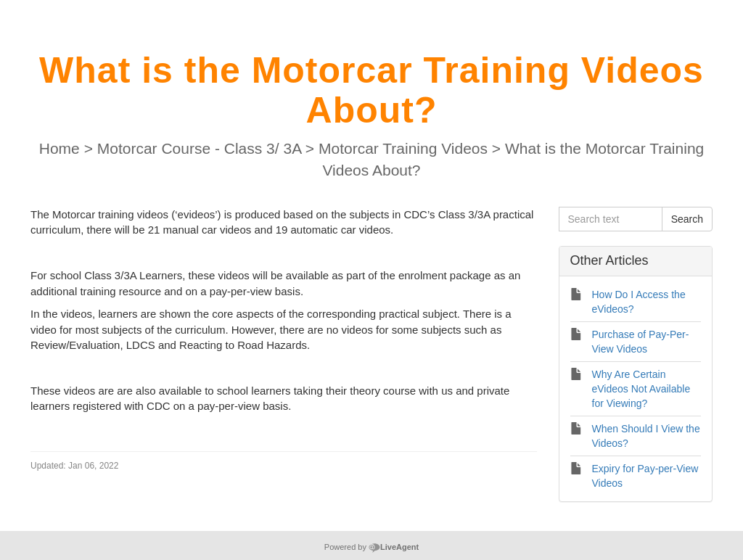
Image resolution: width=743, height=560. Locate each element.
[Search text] (611, 219)
